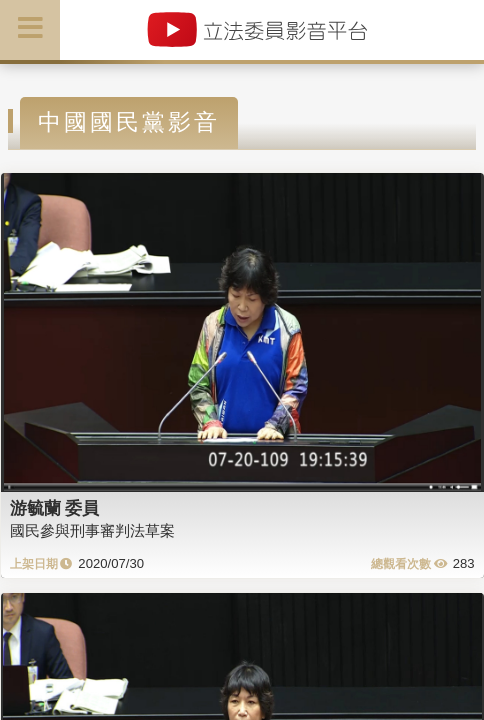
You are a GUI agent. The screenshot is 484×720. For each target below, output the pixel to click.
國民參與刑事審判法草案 (92, 530)
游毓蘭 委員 (55, 508)
